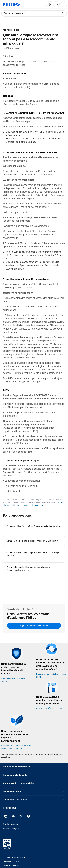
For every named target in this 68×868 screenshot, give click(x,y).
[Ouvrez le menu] (64, 4)
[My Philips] (49, 4)
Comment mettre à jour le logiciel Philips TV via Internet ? (32, 541)
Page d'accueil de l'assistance (34, 626)
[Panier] (57, 4)
